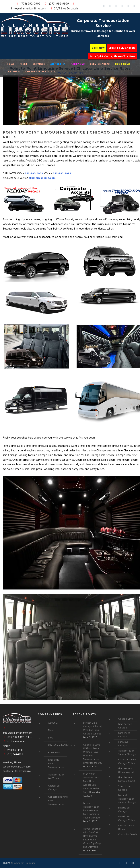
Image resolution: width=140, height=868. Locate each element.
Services (39, 64)
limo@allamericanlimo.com (43, 7)
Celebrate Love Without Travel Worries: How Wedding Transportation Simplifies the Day (93, 754)
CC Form (14, 72)
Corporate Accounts (40, 72)
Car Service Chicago (124, 735)
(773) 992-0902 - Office (17, 737)
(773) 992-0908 (13, 750)
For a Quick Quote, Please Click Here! (112, 57)
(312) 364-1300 (13, 755)
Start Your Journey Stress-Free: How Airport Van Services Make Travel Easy (91, 783)
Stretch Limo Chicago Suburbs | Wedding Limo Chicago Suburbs (93, 728)
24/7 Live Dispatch (64, 9)
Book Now (98, 48)
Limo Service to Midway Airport (127, 779)
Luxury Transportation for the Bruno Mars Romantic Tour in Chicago (92, 811)
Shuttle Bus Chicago (124, 810)
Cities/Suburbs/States (60, 745)
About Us (53, 723)
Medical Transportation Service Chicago (127, 799)
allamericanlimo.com (42, 178)
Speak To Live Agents (122, 48)
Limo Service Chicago (125, 726)
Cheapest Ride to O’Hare (128, 827)
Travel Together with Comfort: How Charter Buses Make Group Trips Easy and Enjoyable (92, 838)
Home (11, 64)
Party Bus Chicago (123, 744)
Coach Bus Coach (127, 835)
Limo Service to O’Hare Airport (127, 770)
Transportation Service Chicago (127, 753)
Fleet (24, 64)
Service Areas (100, 64)
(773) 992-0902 (28, 4)
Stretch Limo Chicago (125, 788)
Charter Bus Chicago (54, 788)
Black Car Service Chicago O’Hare (127, 762)
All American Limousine (23, 863)
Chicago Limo (126, 719)
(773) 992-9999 (56, 4)
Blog (51, 738)
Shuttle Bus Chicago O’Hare (127, 819)
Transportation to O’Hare (56, 777)
